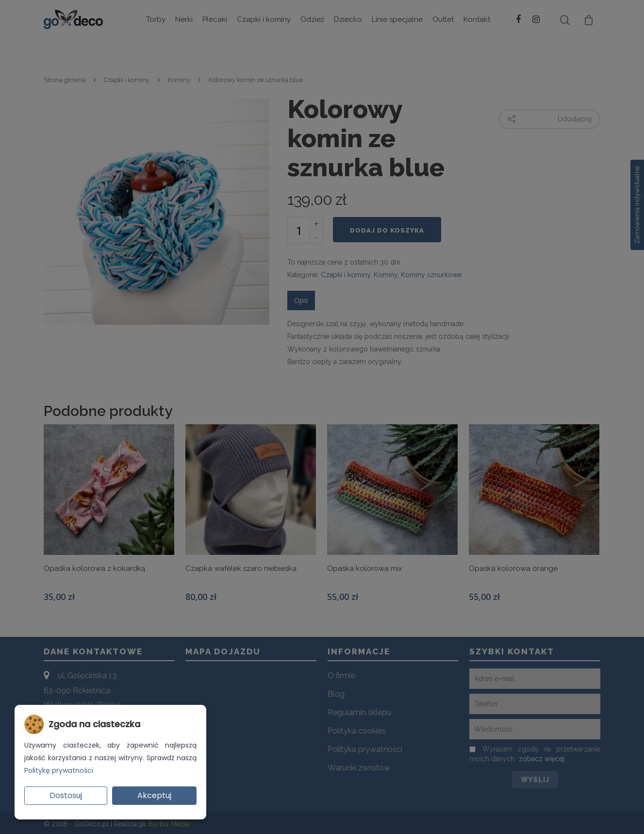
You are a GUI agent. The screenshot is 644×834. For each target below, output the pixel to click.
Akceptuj (154, 795)
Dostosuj (66, 795)
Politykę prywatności (59, 770)
